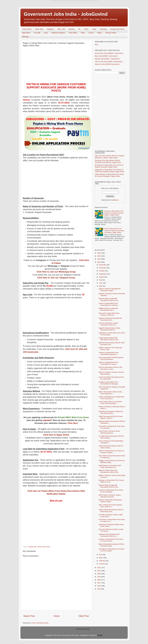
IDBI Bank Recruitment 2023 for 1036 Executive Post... (112, 344)
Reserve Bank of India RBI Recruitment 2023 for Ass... (109, 299)
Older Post (84, 616)
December (103, 265)
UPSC (86, 29)
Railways (50, 29)
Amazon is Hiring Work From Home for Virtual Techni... (111, 540)
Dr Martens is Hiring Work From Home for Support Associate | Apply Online (109, 166)
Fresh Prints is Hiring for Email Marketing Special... (109, 432)
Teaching (103, 29)
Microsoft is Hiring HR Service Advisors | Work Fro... (109, 314)
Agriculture (26, 33)
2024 (99, 259)
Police (99, 33)
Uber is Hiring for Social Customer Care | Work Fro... (110, 506)
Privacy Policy (111, 33)
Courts (91, 33)
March (101, 558)
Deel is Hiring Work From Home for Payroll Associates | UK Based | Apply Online (114, 230)
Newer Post (29, 616)
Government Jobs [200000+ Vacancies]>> (109, 53)
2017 (99, 583)
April (101, 555)
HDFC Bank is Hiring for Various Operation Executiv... (110, 496)
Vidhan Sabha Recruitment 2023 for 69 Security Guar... (111, 511)
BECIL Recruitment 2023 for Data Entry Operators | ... (110, 393)
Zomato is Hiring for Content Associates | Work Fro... (108, 324)
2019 (99, 577)
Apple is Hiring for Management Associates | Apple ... (110, 290)
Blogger (100, 635)
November (103, 268)
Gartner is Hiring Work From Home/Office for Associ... (108, 363)
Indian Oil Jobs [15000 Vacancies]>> (107, 64)
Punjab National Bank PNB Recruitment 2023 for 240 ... (109, 339)
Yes (86, 7)
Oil (79, 29)
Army (46, 33)
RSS (96, 45)
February (102, 561)
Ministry (72, 29)
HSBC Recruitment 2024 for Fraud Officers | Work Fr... (111, 417)
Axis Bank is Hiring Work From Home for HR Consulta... (111, 550)
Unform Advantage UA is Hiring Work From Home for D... (111, 398)
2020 (99, 574)
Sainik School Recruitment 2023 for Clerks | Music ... (111, 447)
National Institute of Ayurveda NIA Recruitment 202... (110, 319)
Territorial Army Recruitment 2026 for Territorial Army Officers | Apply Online (108, 161)
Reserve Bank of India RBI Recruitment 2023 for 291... (109, 486)
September (103, 274)
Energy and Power (117, 29)
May (101, 286)
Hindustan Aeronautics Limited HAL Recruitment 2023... (111, 412)
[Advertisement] (56, 65)
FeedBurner (115, 200)
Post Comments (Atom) (40, 623)
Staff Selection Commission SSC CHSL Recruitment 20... (110, 466)
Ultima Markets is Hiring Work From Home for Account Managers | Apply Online (109, 175)
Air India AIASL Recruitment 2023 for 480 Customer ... (111, 437)
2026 (99, 253)
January (102, 564)
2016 (99, 586)
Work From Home (44, 547)
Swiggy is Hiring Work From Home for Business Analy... (112, 461)
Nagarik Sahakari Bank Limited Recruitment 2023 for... (109, 329)
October (102, 271)
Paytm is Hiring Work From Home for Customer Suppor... (111, 452)
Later (63, 7)
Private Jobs (33, 547)
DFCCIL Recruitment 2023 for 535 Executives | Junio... (110, 368)
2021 (99, 571)
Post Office (73, 33)
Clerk (83, 33)
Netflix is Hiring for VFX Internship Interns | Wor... (110, 349)
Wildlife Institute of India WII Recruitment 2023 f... (108, 309)
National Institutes (58, 33)
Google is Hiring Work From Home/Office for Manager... (109, 383)
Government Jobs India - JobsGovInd (66, 14)
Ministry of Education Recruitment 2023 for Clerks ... (110, 501)
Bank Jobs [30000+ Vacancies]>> (106, 56)
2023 (99, 262)
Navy (94, 29)
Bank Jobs (39, 29)
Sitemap (25, 36)
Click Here (73, 423)
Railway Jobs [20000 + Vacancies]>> (108, 59)
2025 (99, 256)
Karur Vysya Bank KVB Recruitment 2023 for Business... (111, 358)
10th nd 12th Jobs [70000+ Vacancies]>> (109, 62)
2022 (99, 568)
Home (57, 616)
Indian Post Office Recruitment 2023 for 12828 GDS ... (111, 378)
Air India (37, 33)
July (101, 280)
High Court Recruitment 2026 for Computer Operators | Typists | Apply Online (110, 157)
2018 (99, 580)
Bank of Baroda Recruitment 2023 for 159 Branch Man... (111, 545)
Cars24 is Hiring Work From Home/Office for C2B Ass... (109, 304)
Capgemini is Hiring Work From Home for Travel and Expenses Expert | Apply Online (110, 171)
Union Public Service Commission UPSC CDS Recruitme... (110, 403)
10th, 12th (61, 29)
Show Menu (27, 29)
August (102, 277)
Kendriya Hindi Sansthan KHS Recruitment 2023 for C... (109, 535)
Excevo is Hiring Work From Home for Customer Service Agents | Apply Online (114, 213)
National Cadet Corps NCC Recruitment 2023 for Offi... (109, 471)
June (101, 283)
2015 (99, 589)
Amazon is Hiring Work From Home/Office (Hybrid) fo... (109, 353)
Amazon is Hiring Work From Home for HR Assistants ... (111, 491)
